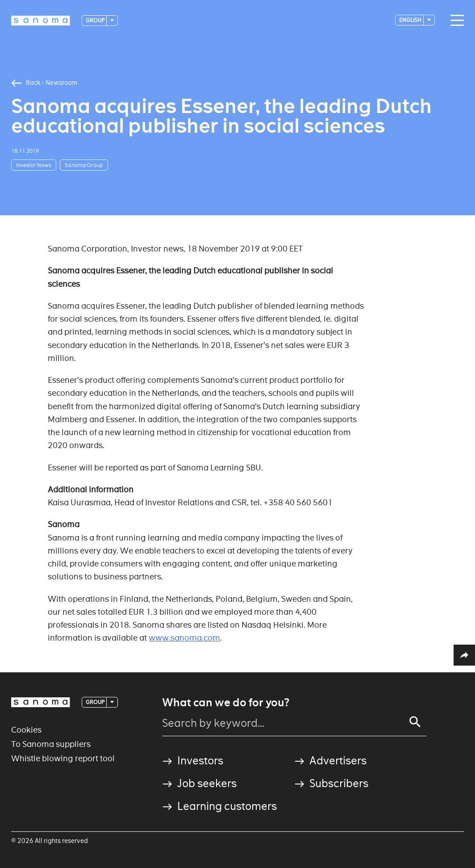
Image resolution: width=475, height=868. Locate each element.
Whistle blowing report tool (63, 758)
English (411, 20)
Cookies (26, 730)
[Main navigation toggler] (455, 21)
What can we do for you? (226, 703)
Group (96, 20)
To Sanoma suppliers (51, 744)
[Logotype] (41, 21)
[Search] (415, 722)
